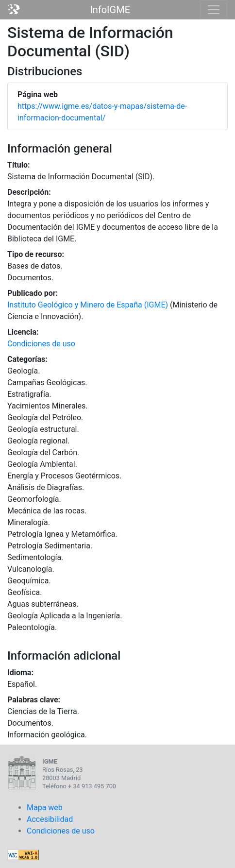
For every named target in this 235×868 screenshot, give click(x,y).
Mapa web (45, 808)
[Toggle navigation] (214, 10)
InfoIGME (110, 10)
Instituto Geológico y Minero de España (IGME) (88, 305)
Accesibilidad (50, 819)
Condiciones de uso (41, 344)
